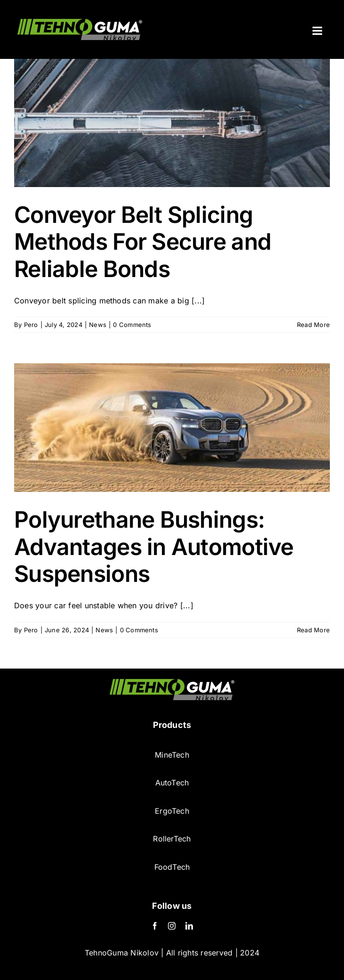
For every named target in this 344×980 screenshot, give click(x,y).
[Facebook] (155, 926)
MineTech (172, 755)
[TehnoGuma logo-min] (172, 683)
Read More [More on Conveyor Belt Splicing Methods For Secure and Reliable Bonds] (313, 325)
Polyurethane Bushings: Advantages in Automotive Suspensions (154, 547)
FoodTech (172, 867)
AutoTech (172, 783)
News (98, 325)
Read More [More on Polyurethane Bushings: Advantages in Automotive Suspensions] (313, 630)
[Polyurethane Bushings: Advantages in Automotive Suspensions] (172, 428)
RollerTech (172, 839)
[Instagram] (172, 926)
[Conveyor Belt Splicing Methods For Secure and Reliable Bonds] (172, 123)
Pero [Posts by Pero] (31, 325)
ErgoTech (172, 811)
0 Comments (132, 325)
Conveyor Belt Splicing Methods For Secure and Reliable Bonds (143, 242)
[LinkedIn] (189, 926)
